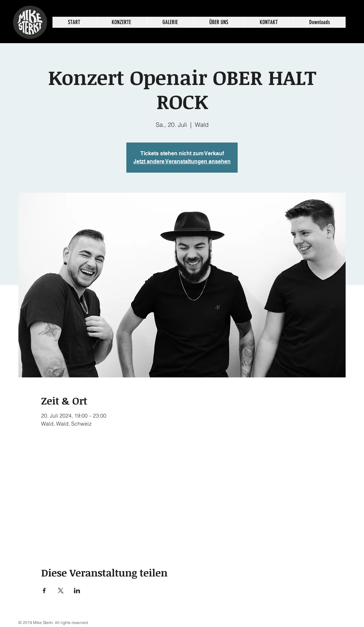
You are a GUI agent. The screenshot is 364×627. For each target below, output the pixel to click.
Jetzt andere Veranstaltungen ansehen (182, 161)
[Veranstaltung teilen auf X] (61, 591)
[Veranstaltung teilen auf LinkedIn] (77, 591)
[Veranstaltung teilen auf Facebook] (44, 591)
